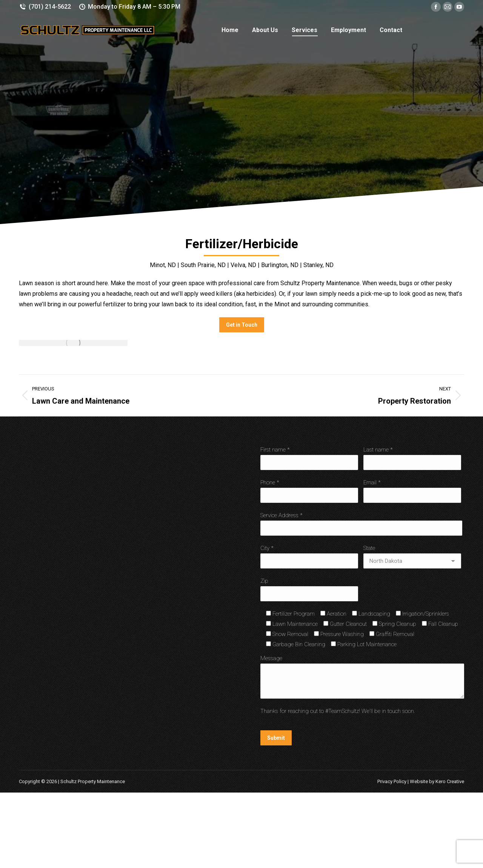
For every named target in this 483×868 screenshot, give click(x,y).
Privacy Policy (392, 781)
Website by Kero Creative (437, 781)
